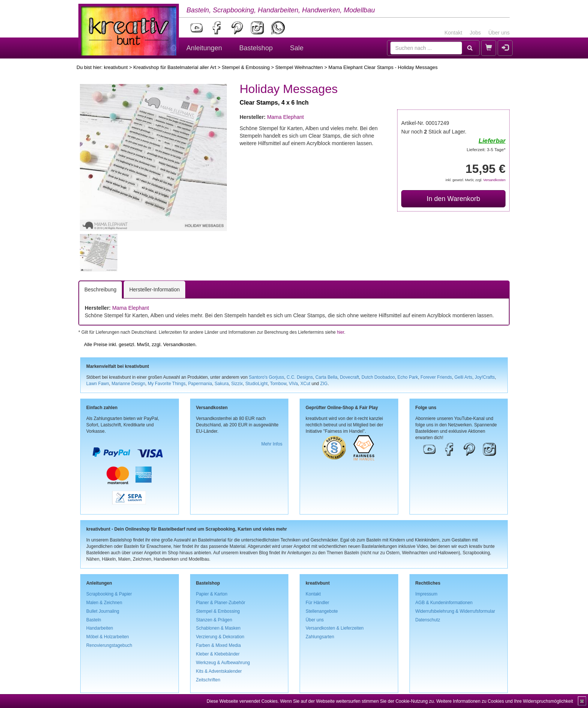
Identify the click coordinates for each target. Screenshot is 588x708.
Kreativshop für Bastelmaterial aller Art (175, 67)
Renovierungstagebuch (109, 645)
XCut (305, 384)
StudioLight (256, 384)
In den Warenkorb (453, 199)
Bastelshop (256, 48)
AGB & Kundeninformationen (444, 603)
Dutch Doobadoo (378, 377)
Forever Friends (436, 377)
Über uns (499, 33)
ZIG (324, 384)
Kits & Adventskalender (219, 671)
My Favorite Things (167, 384)
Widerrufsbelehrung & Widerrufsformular (455, 611)
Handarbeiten (100, 628)
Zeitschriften (208, 680)
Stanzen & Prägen (214, 620)
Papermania (200, 384)
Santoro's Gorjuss (267, 377)
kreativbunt (116, 67)
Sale (297, 48)
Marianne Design (128, 384)
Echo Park (408, 377)
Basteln (94, 620)
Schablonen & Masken (218, 628)
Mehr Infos (272, 444)
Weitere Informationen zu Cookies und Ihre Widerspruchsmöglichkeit (505, 701)
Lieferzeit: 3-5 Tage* (486, 149)
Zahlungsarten (320, 637)
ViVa (293, 384)
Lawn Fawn (98, 384)
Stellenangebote (322, 611)
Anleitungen (204, 48)
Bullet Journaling (103, 611)
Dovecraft (349, 377)
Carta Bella (326, 377)
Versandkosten (494, 180)
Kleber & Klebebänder (218, 654)
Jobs (475, 33)
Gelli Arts (463, 377)
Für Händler (317, 603)
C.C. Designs (300, 377)
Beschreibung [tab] (100, 289)
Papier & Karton (212, 594)
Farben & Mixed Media (219, 645)
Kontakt (453, 33)
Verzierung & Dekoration (220, 637)
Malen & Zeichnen (104, 603)
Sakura (222, 384)
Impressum (427, 594)
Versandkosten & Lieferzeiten (335, 628)
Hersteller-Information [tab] (155, 289)
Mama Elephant (285, 117)
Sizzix (237, 384)
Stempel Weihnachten (299, 67)
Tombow (278, 384)
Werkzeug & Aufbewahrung (223, 663)
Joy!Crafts (485, 377)
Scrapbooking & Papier (109, 594)
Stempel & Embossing (246, 67)
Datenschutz (428, 620)
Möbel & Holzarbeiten (108, 637)
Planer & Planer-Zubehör (221, 603)
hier (340, 332)
